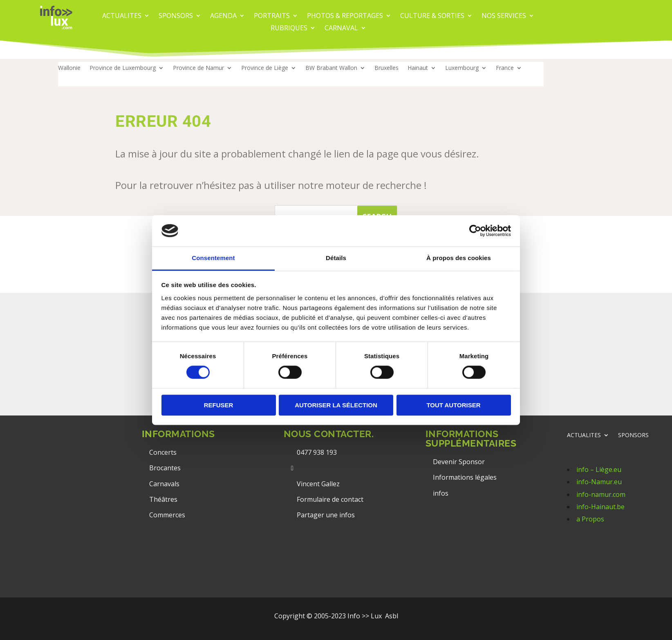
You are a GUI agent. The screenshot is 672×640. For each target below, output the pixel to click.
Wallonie (69, 68)
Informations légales (465, 477)
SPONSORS (633, 436)
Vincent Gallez (318, 484)
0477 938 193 (317, 452)
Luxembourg (462, 68)
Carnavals (164, 484)
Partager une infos (326, 515)
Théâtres (163, 499)
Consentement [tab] (213, 258)
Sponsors (176, 16)
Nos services (504, 16)
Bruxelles (386, 68)
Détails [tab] (336, 258)
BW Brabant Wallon (331, 68)
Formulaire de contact (330, 499)
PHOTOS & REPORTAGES (345, 16)
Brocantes (165, 468)
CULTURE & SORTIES (432, 16)
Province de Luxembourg (123, 68)
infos (441, 493)
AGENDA (223, 16)
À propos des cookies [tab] (459, 258)
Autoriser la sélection (336, 405)
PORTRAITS (272, 16)
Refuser (219, 405)
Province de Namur (198, 68)
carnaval (341, 29)
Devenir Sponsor (459, 462)
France (505, 68)
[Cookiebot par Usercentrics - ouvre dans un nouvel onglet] (475, 231)
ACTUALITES (122, 16)
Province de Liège (265, 68)
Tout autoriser (453, 405)
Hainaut (418, 68)
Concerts (163, 452)
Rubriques (289, 29)
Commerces (167, 515)
